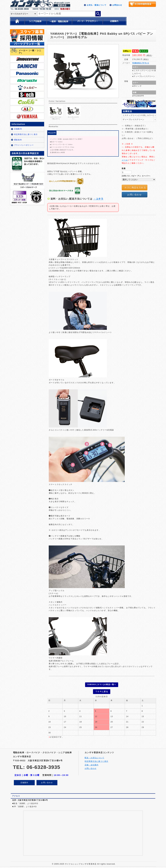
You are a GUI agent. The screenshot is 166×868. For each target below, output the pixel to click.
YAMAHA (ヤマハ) (141, 63)
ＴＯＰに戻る (102, 691)
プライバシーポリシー (24, 145)
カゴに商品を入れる (135, 187)
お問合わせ (117, 5)
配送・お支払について (94, 757)
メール (125, 160)
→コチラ (98, 199)
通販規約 (18, 140)
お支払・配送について (97, 5)
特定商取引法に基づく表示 (26, 134)
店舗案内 (18, 129)
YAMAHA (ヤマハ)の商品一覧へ (102, 684)
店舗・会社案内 (91, 764)
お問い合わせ (134, 195)
